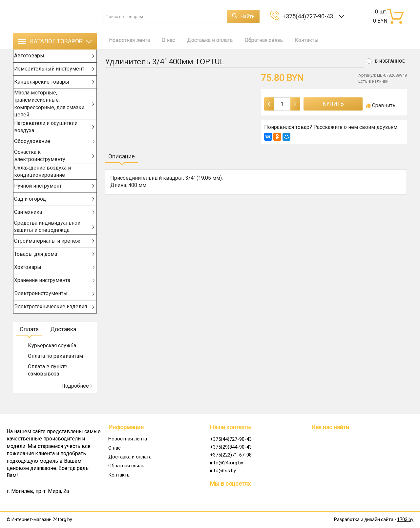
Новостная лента (126, 41)
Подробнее (77, 399)
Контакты (288, 41)
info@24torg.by (227, 463)
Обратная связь (248, 41)
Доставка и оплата (198, 41)
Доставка (63, 342)
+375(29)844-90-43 (231, 447)
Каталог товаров (55, 41)
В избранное (385, 61)
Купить (333, 104)
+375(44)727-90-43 (309, 16)
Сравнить (381, 105)
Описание (122, 156)
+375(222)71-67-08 (231, 455)
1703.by (405, 520)
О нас (161, 41)
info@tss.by (223, 471)
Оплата (29, 342)
